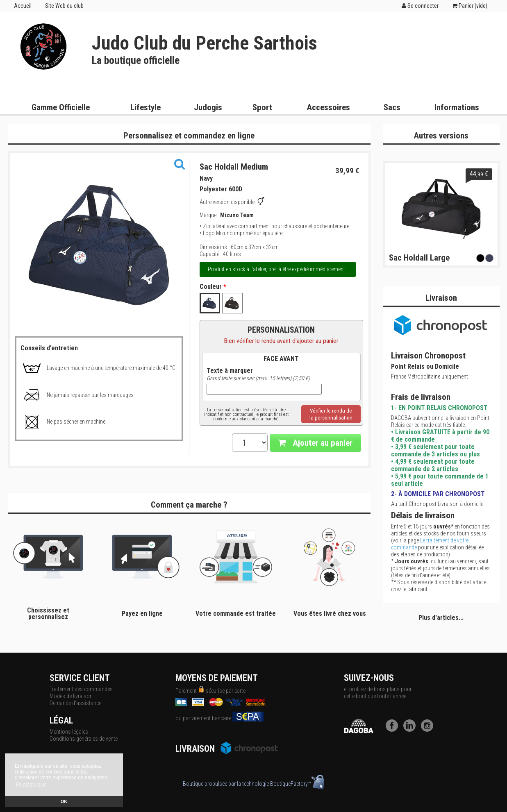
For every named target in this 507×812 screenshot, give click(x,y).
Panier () (470, 6)
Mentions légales (69, 732)
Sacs (392, 107)
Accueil (23, 6)
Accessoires (328, 107)
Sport (262, 107)
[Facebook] (394, 730)
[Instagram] (429, 730)
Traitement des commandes (81, 689)
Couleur (213, 287)
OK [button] (64, 801)
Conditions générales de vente (84, 739)
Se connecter (420, 6)
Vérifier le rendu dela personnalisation (331, 414)
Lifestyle (146, 107)
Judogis (208, 107)
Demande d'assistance (75, 703)
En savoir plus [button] (31, 785)
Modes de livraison (71, 696)
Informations (457, 107)
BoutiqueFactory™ (297, 784)
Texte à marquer (230, 371)
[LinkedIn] (412, 730)
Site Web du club (64, 6)
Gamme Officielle (61, 107)
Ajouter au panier (315, 443)
